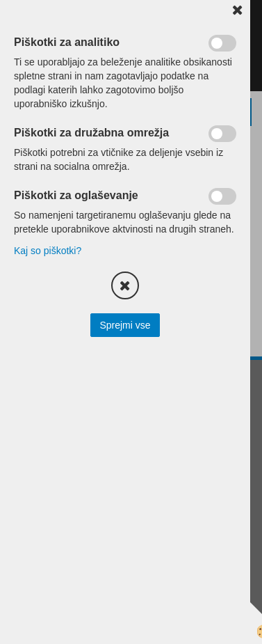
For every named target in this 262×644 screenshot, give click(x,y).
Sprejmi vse (125, 325)
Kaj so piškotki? (48, 251)
